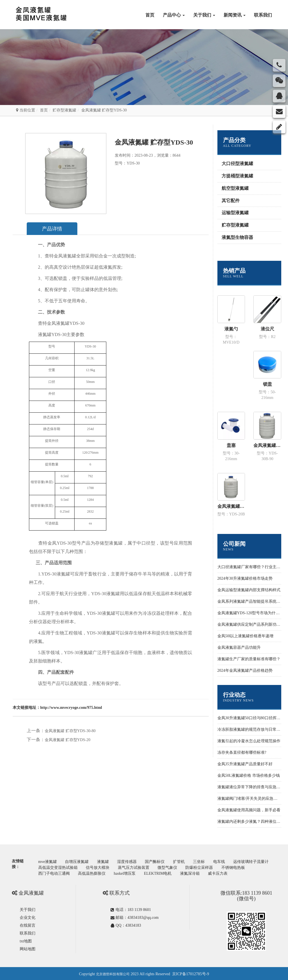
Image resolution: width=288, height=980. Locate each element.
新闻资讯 (235, 15)
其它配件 (231, 201)
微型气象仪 (216, 867)
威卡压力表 (257, 872)
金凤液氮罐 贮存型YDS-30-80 (70, 731)
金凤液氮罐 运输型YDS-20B (231, 506)
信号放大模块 (144, 867)
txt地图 (26, 940)
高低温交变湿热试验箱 (103, 867)
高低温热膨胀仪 (127, 872)
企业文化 (28, 916)
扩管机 (185, 861)
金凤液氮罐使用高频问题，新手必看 (249, 810)
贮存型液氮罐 (64, 110)
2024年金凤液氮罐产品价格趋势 (245, 671)
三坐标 (206, 861)
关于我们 (204, 15)
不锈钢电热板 (51, 872)
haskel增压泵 (161, 872)
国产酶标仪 (160, 861)
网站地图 (28, 948)
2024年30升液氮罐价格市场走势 (245, 578)
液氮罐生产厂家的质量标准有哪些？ (249, 659)
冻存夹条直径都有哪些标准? (242, 752)
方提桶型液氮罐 (237, 176)
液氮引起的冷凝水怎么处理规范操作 (249, 741)
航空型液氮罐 (235, 188)
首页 (150, 15)
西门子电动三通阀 (87, 872)
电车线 (228, 861)
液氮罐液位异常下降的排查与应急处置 (251, 787)
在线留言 (28, 924)
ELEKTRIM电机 (195, 872)
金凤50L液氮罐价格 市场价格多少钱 (249, 775)
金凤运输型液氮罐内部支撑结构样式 (249, 590)
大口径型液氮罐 (237, 164)
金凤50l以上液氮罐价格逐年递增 (246, 636)
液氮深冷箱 (228, 872)
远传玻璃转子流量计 (57, 867)
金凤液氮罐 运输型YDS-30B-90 (267, 445)
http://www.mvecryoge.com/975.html (71, 708)
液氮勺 (231, 329)
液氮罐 (106, 861)
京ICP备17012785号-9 (191, 973)
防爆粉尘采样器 (249, 867)
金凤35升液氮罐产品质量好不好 (245, 764)
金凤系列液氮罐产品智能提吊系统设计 (251, 601)
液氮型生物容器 (237, 237)
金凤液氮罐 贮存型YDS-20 (67, 740)
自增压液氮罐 (78, 861)
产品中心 (174, 15)
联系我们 (263, 15)
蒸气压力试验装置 (181, 867)
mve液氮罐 (48, 861)
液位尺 (267, 329)
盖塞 (231, 445)
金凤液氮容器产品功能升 (239, 647)
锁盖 (267, 384)
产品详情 (54, 229)
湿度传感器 (131, 861)
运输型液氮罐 (235, 213)
